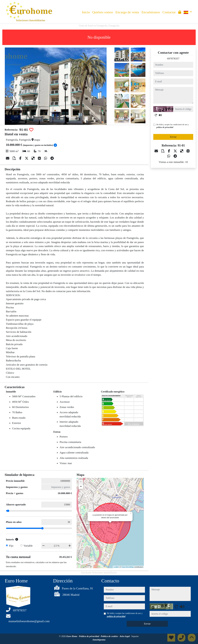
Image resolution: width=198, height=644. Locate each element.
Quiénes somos (103, 12)
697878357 (173, 58)
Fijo (11, 546)
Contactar (169, 12)
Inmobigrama (99, 640)
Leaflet (116, 567)
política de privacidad (165, 127)
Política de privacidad (89, 636)
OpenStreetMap (128, 567)
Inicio (86, 12)
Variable (28, 546)
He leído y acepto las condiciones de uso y (173, 126)
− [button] (81, 487)
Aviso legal (125, 636)
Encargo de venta (127, 12)
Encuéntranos (151, 12)
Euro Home (72, 636)
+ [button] (81, 482)
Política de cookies (110, 636)
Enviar (173, 137)
